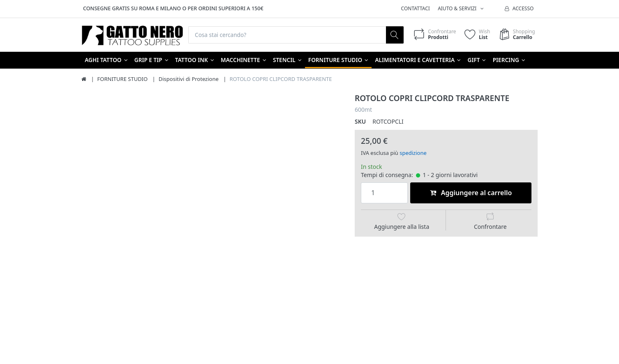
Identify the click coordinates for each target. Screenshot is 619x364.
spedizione (413, 153)
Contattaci (416, 8)
